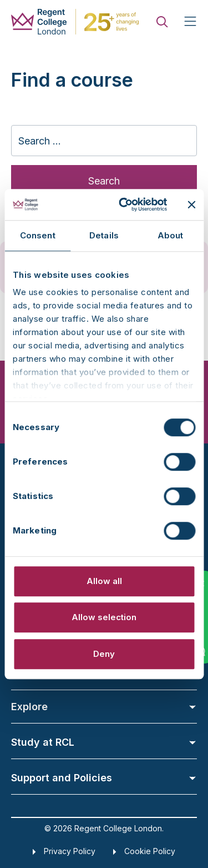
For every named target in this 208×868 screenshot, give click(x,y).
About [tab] (171, 235)
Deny (104, 654)
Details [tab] (104, 235)
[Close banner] (191, 204)
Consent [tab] (38, 235)
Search (104, 181)
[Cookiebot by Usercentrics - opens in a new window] (124, 204)
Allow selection (104, 617)
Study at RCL (104, 742)
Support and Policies (104, 778)
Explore (104, 707)
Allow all (104, 581)
